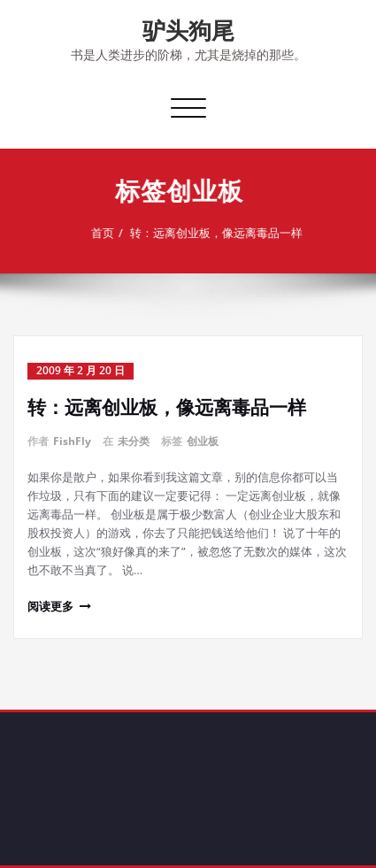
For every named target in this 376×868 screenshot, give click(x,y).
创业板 (203, 441)
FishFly (72, 441)
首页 (98, 233)
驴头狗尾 (188, 30)
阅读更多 (50, 606)
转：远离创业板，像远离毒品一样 (212, 233)
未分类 (134, 441)
